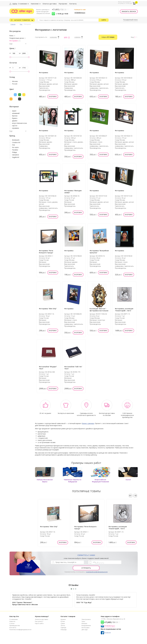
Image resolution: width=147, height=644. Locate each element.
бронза (15, 116)
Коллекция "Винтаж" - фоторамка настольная (99, 310)
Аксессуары (85, 627)
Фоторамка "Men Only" (48, 309)
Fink (13, 145)
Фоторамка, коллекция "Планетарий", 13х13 (124, 310)
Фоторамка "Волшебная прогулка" (99, 252)
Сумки (63, 623)
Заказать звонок (129, 11)
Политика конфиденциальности (20, 630)
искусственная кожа (19, 123)
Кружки (63, 619)
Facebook (108, 633)
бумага (15, 118)
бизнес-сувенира (88, 423)
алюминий (16, 113)
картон (15, 126)
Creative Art (16, 142)
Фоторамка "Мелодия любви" (73, 192)
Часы (83, 621)
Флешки (84, 623)
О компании (23, 4)
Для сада (85, 630)
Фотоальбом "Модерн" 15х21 (48, 368)
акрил (14, 111)
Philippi (14, 152)
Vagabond (16, 157)
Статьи (12, 623)
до (20, 53)
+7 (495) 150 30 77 (61, 9)
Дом (21, 24)
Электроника (86, 619)
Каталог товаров (22, 20)
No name (15, 147)
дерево (15, 121)
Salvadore (16, 155)
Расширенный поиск (130, 20)
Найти (104, 20)
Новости (12, 621)
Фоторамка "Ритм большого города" (46, 252)
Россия (15, 84)
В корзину (53, 96)
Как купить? (39, 621)
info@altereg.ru (80, 13)
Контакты (73, 4)
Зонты (63, 625)
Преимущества (15, 625)
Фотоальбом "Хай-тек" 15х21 (73, 368)
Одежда (63, 627)
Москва (15, 81)
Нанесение (35, 4)
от (10, 53)
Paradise (15, 150)
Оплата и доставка (50, 4)
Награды (64, 630)
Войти (15, 4)
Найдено (108, 37)
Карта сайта (39, 623)
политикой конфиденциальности (97, 572)
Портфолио (63, 4)
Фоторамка (43, 73)
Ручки (63, 621)
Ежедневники (86, 625)
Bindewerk (16, 140)
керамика (16, 128)
